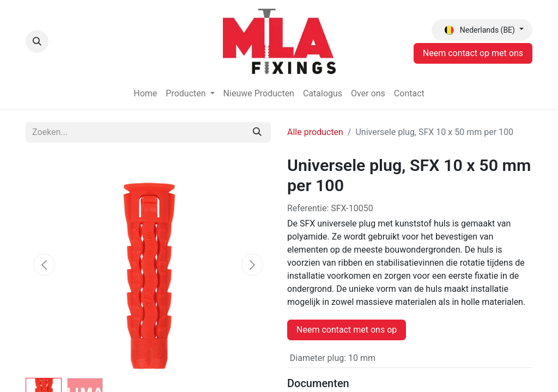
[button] (37, 41)
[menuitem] (145, 94)
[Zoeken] (257, 132)
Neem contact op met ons (473, 53)
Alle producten (315, 132)
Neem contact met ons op (347, 330)
